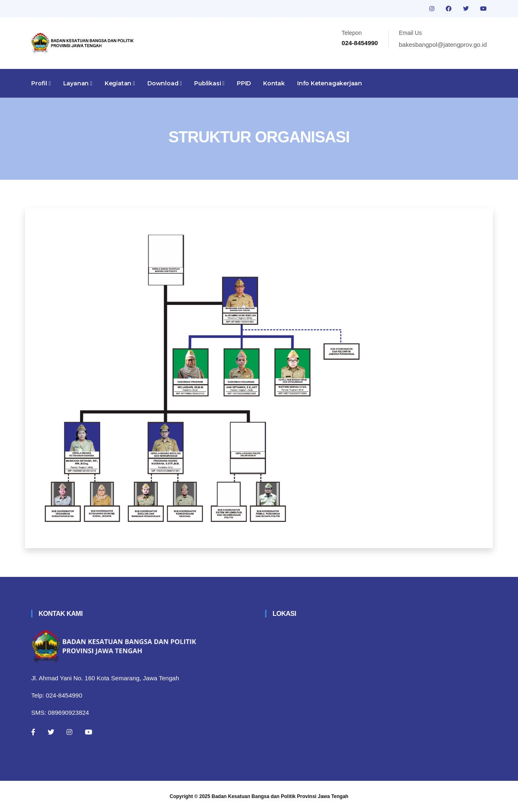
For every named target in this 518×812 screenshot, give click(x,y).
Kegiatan (120, 83)
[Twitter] (51, 732)
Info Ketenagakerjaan (330, 83)
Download (165, 83)
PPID (244, 83)
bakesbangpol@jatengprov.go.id (443, 45)
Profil (41, 83)
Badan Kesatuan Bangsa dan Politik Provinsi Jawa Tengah (280, 796)
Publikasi (209, 83)
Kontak (274, 83)
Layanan (78, 83)
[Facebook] (33, 732)
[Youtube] (89, 732)
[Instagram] (69, 732)
